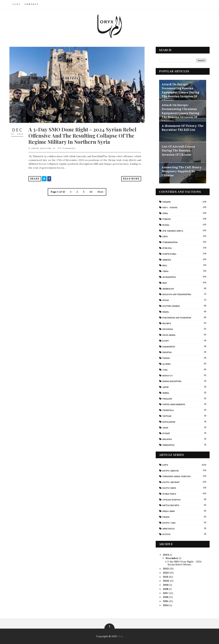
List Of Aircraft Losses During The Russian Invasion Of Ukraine (178, 151)
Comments (68, 148)
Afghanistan (169, 277)
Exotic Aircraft (171, 482)
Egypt (166, 341)
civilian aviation (171, 500)
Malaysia (167, 439)
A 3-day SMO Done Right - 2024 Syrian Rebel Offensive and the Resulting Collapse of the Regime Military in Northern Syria (82, 136)
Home (16, 4)
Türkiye (167, 219)
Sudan (166, 300)
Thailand (167, 399)
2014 (166, 605)
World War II (169, 494)
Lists (165, 465)
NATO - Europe (170, 208)
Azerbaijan (168, 289)
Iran (165, 283)
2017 (166, 593)
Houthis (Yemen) (171, 306)
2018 (166, 589)
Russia (166, 225)
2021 (166, 577)
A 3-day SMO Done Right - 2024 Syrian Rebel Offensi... (183, 563)
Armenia (167, 260)
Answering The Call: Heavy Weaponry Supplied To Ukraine (182, 171)
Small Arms (169, 511)
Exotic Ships (169, 488)
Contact (32, 4)
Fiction (166, 534)
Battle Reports (171, 505)
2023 (166, 569)
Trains (166, 517)
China (165, 271)
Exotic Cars (169, 523)
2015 (166, 601)
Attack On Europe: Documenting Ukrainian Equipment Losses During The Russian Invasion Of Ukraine (180, 113)
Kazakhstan (169, 347)
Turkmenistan (170, 242)
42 (91, 192)
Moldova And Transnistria (177, 294)
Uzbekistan (168, 445)
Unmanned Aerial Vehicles (176, 476)
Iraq (165, 265)
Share (35, 179)
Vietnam (167, 416)
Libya (165, 236)
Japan (165, 428)
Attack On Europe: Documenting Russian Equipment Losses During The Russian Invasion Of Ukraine (180, 92)
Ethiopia (167, 248)
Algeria (166, 364)
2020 (166, 581)
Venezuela (168, 410)
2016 (166, 597)
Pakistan (167, 352)
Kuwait (166, 433)
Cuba (165, 370)
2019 (166, 585)
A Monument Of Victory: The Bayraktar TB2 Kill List (183, 128)
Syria (165, 213)
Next (100, 192)
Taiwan (166, 358)
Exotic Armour (170, 471)
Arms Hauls (168, 529)
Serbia (166, 393)
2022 (166, 573)
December (172, 558)
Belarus (167, 323)
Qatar (165, 387)
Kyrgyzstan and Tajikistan (177, 318)
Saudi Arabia (169, 335)
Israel (166, 312)
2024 (166, 555)
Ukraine (167, 202)
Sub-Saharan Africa (173, 231)
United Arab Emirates (174, 404)
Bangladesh (169, 422)
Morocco (168, 376)
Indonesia (168, 329)
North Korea (169, 254)
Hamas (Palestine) (172, 381)
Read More (131, 179)
